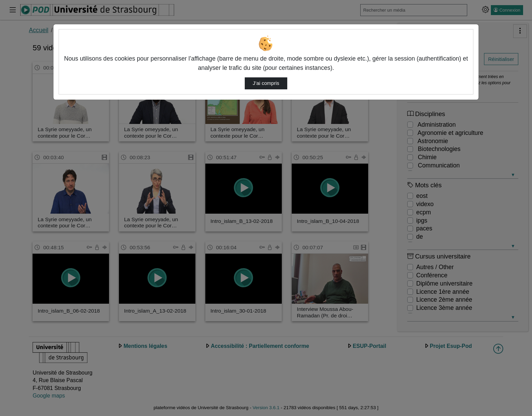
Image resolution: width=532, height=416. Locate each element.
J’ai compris (266, 83)
